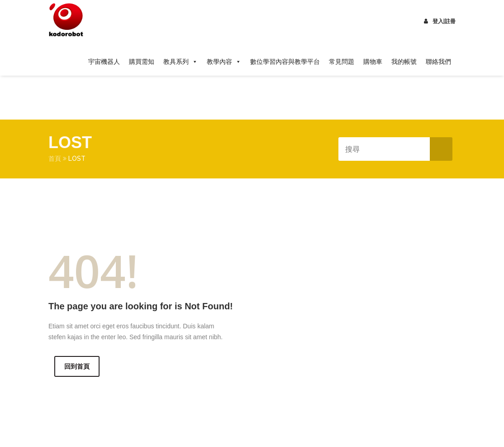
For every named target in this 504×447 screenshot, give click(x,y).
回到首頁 (77, 366)
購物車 (373, 62)
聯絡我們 (438, 62)
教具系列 (181, 62)
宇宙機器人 (104, 62)
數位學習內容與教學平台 (285, 62)
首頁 (55, 159)
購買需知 (142, 62)
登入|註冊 (440, 21)
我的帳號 (404, 62)
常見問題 (342, 62)
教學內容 (224, 62)
